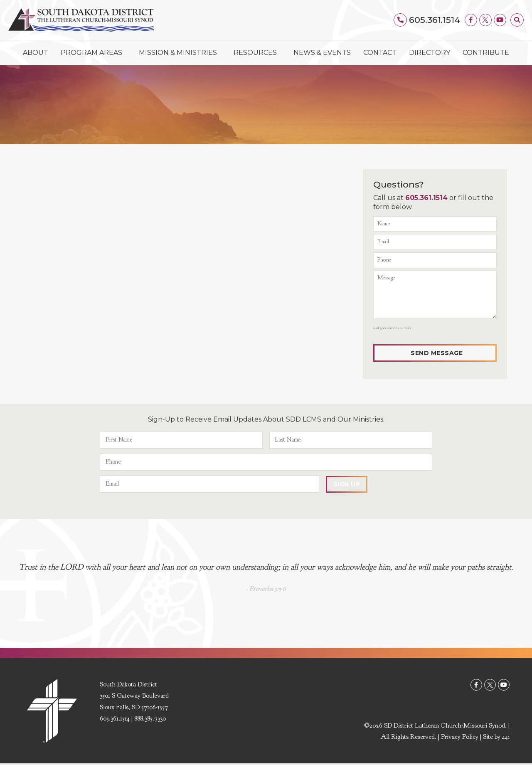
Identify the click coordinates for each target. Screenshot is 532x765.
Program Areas (94, 53)
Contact (380, 53)
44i (506, 738)
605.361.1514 (435, 20)
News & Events (322, 53)
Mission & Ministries (180, 53)
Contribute (486, 53)
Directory (430, 53)
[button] (517, 20)
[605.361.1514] (401, 20)
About (36, 53)
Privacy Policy (460, 738)
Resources (257, 53)
